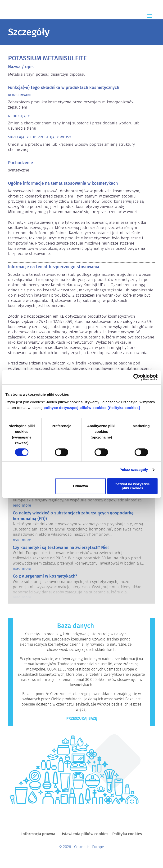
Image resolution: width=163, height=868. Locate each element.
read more (22, 505)
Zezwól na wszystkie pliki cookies (132, 486)
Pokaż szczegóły (134, 470)
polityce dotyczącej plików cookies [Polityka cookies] (92, 408)
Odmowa (80, 486)
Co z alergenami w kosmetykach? (45, 576)
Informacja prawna (38, 834)
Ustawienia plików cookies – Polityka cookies (101, 834)
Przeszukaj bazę (82, 718)
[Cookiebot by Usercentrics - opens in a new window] (137, 377)
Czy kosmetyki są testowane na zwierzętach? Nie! (61, 548)
